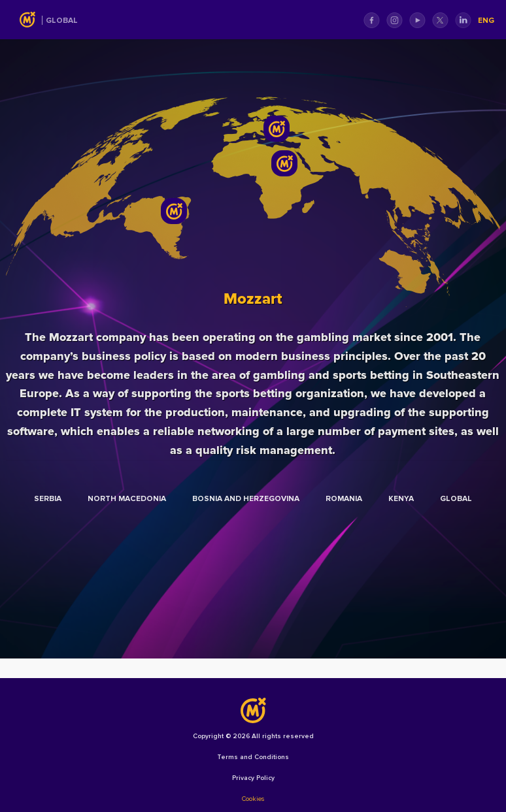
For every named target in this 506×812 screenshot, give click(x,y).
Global (62, 21)
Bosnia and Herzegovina (246, 499)
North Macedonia (127, 499)
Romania (344, 499)
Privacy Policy (253, 778)
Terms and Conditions (253, 757)
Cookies (253, 799)
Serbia (48, 499)
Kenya (401, 499)
